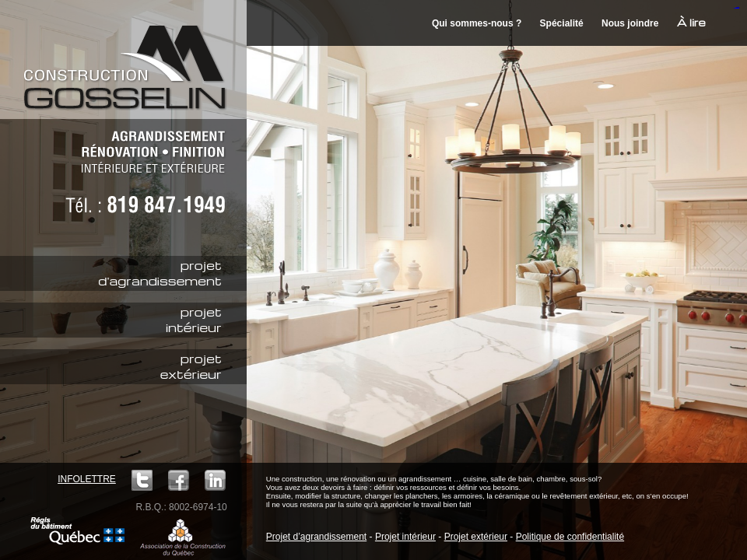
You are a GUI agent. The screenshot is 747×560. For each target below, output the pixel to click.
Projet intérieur (405, 537)
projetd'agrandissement (160, 273)
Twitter (142, 480)
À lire (691, 22)
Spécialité (562, 23)
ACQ (183, 537)
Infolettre (87, 479)
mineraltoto (737, 8)
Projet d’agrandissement (316, 537)
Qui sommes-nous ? (477, 23)
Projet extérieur (476, 537)
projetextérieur (191, 366)
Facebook (179, 480)
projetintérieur (194, 320)
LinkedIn (215, 480)
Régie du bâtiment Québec (77, 531)
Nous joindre (630, 23)
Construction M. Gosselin (130, 58)
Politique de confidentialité (570, 537)
